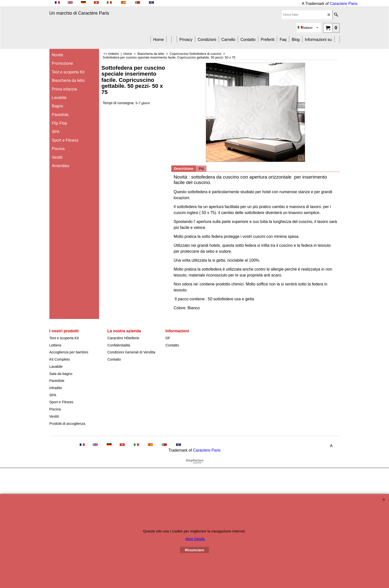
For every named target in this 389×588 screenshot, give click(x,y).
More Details (195, 539)
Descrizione (184, 169)
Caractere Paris (344, 4)
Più (201, 169)
